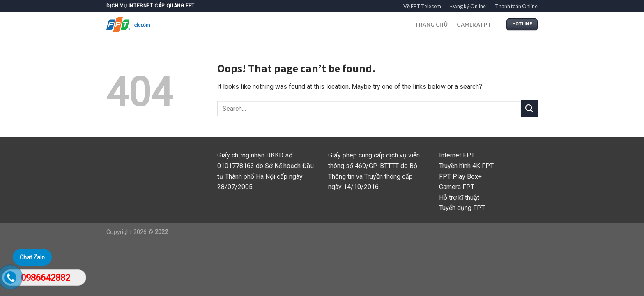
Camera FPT (474, 25)
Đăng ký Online (468, 6)
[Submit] (529, 108)
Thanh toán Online (516, 6)
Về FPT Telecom (422, 6)
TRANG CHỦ (431, 25)
